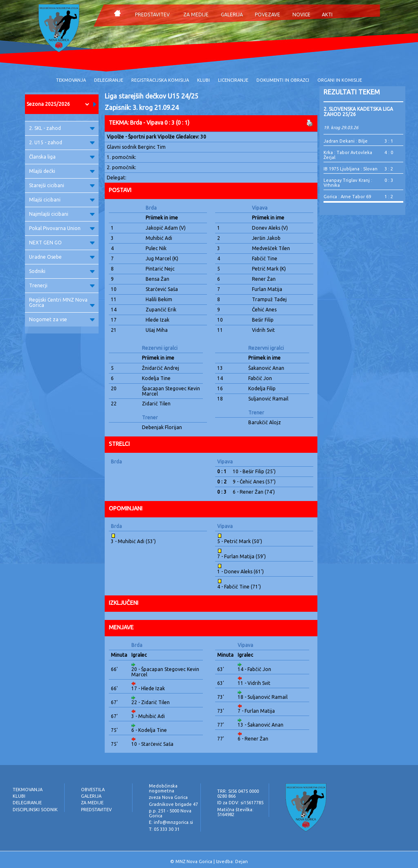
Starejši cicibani (62, 185)
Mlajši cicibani (62, 200)
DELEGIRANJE (109, 80)
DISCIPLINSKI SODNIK (35, 810)
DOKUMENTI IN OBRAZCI (283, 80)
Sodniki (62, 271)
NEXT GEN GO (62, 243)
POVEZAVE (267, 15)
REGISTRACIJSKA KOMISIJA (160, 80)
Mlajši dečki (62, 171)
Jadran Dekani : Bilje (346, 141)
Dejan (242, 861)
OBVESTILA (93, 790)
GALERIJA (232, 15)
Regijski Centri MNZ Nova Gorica (62, 302)
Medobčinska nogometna (163, 788)
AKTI (327, 15)
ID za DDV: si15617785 (240, 803)
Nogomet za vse (62, 319)
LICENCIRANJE (233, 80)
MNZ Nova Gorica (194, 861)
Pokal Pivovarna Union (62, 228)
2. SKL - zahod (62, 128)
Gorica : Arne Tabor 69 (347, 197)
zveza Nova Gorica (168, 797)
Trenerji (62, 285)
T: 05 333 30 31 (164, 829)
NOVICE (301, 15)
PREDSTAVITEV (152, 15)
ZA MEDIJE (196, 15)
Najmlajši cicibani (62, 214)
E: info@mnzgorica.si (171, 822)
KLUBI (203, 80)
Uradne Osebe (62, 257)
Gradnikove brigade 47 (173, 804)
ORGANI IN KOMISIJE (340, 80)
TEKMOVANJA (71, 80)
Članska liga (62, 157)
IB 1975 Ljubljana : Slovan (351, 169)
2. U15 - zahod (62, 142)
